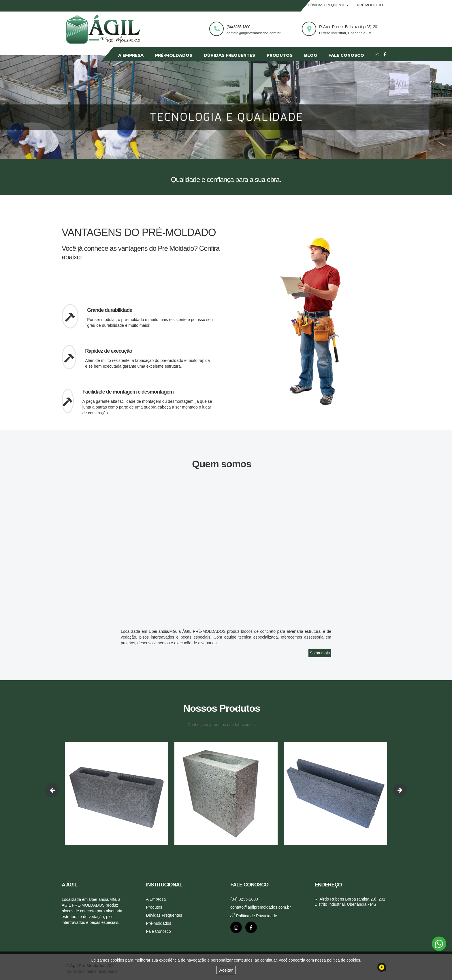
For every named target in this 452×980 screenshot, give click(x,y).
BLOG (310, 55)
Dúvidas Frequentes (328, 5)
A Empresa (156, 899)
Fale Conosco (159, 931)
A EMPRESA (131, 55)
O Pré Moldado (368, 5)
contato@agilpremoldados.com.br (261, 907)
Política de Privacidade (254, 916)
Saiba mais (320, 653)
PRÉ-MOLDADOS (174, 55)
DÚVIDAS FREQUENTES (229, 55)
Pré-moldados (159, 923)
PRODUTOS (280, 55)
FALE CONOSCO (346, 55)
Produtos (154, 907)
